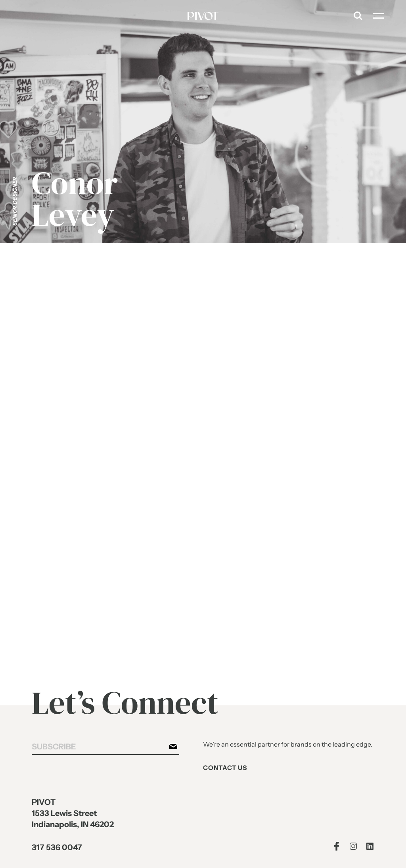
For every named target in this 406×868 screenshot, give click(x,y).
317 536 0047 (56, 848)
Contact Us (225, 768)
